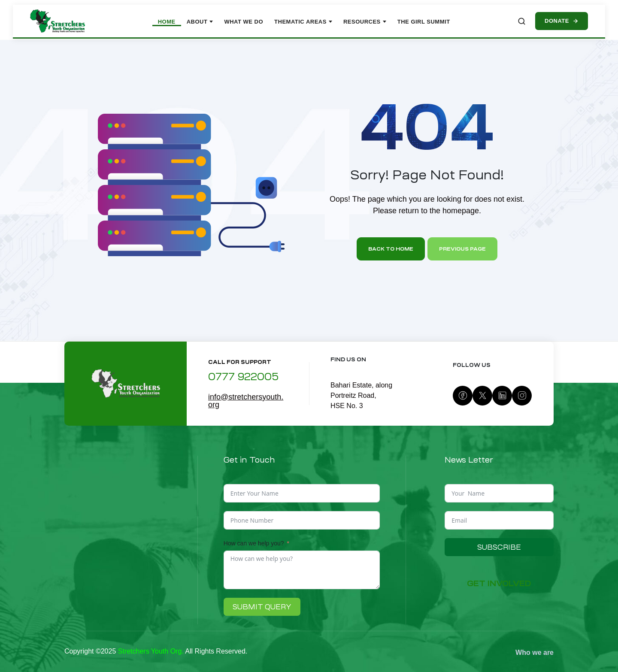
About (200, 22)
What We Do (244, 22)
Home (167, 22)
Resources (365, 22)
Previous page (462, 249)
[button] (499, 584)
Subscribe (499, 547)
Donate (562, 21)
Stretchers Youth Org (150, 651)
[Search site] (522, 21)
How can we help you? (254, 543)
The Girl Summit (424, 22)
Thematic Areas (303, 22)
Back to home (391, 249)
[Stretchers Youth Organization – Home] (58, 21)
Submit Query (262, 607)
